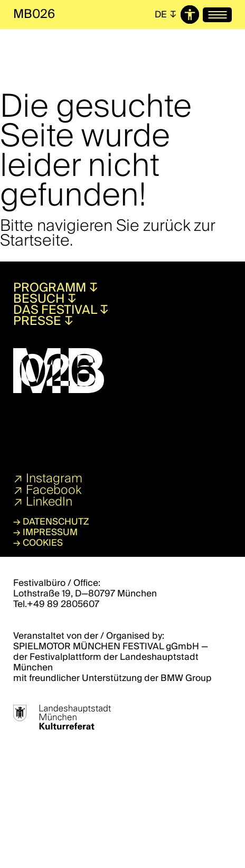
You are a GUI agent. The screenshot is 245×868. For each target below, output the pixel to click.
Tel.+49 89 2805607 (56, 604)
